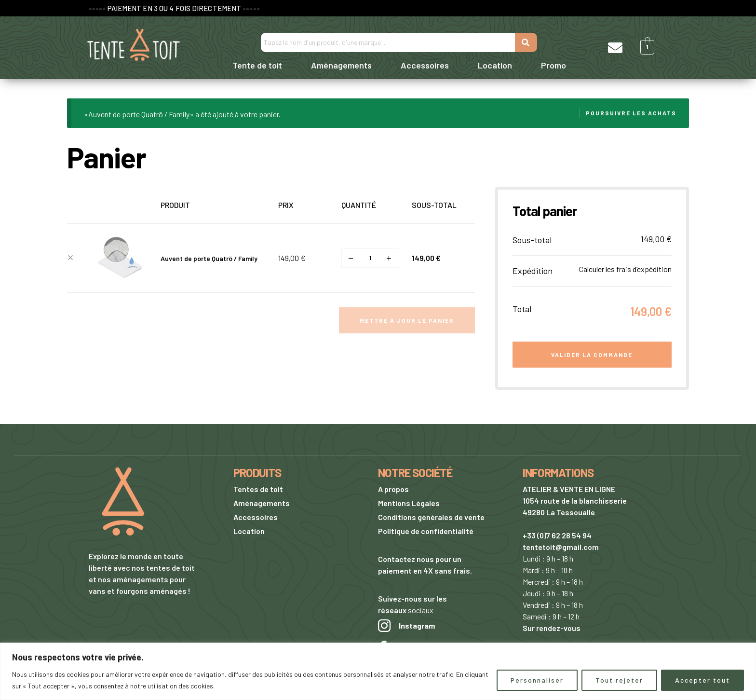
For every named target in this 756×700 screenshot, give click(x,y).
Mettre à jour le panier (407, 320)
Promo (553, 65)
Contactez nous (406, 559)
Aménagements (341, 65)
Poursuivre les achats (631, 113)
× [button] (70, 258)
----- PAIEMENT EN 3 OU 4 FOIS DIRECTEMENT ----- (174, 8)
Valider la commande (592, 355)
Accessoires (425, 65)
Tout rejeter (619, 680)
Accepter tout (702, 680)
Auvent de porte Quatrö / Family (209, 258)
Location (495, 65)
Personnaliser (537, 680)
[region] (378, 671)
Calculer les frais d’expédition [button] (625, 269)
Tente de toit (257, 65)
